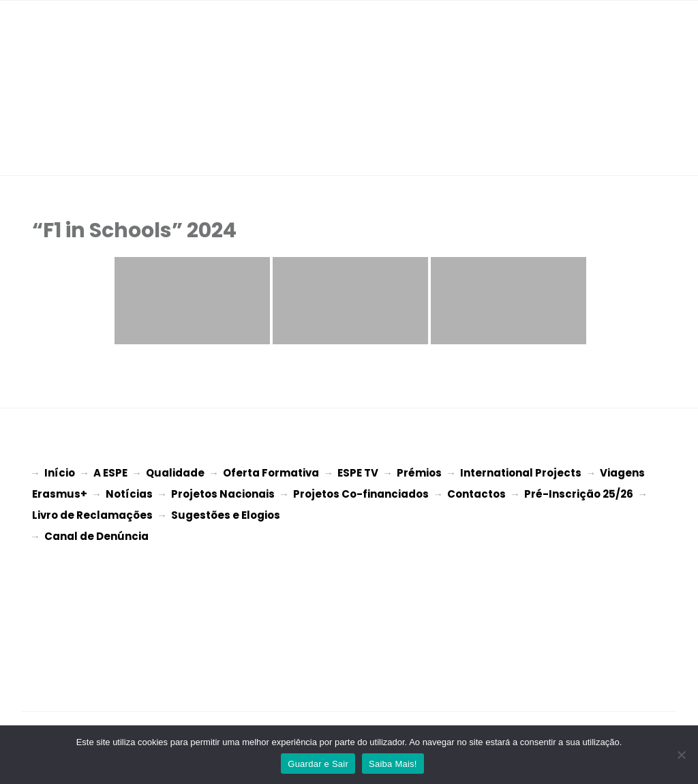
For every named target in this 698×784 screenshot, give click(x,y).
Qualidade (175, 473)
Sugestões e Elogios (226, 512)
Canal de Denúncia (96, 532)
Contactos (476, 493)
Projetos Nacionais (223, 493)
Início (60, 473)
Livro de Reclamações (92, 512)
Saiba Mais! (393, 764)
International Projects (521, 473)
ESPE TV (358, 473)
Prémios (419, 473)
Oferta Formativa (271, 473)
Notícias (129, 493)
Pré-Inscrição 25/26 (579, 493)
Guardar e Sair (318, 764)
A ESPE (110, 473)
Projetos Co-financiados (361, 493)
